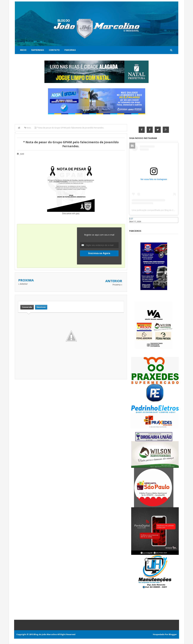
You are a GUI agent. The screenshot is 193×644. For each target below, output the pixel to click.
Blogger (173, 635)
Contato (54, 50)
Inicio (23, 50)
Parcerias (70, 50)
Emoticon (41, 307)
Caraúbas (134, 224)
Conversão (27, 307)
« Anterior (23, 284)
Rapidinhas (38, 50)
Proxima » (117, 285)
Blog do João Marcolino (45, 635)
